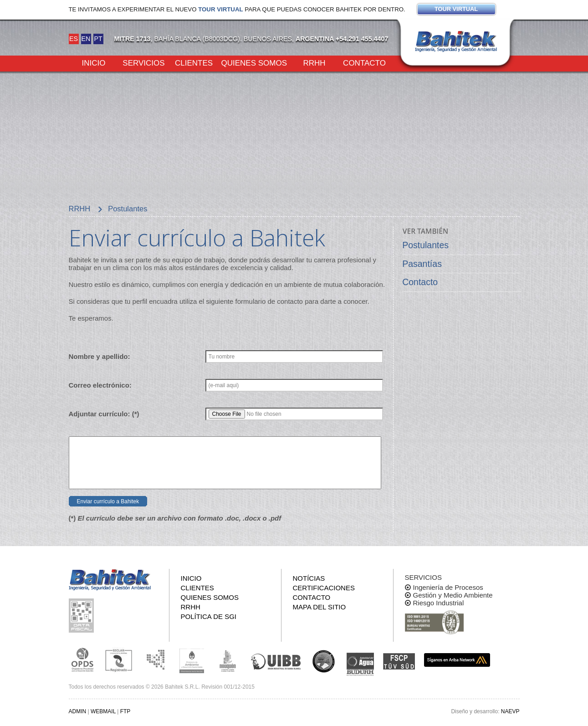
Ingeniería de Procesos (448, 587)
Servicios (143, 62)
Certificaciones (324, 588)
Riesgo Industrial (439, 603)
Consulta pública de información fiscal (82, 616)
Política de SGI (209, 616)
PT (98, 39)
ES (74, 39)
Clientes (194, 62)
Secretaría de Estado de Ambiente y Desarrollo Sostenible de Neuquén (228, 660)
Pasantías (422, 264)
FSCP (399, 661)
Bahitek (456, 41)
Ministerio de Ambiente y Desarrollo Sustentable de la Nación (192, 660)
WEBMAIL (103, 711)
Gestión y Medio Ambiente (453, 595)
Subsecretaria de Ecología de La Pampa (155, 660)
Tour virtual (220, 9)
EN (86, 39)
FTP (125, 711)
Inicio (94, 62)
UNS (324, 661)
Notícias (309, 578)
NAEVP (510, 711)
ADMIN (78, 711)
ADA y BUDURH (360, 665)
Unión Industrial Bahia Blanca (276, 660)
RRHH (314, 62)
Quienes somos (254, 62)
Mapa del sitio (320, 607)
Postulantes (425, 245)
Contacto (364, 62)
